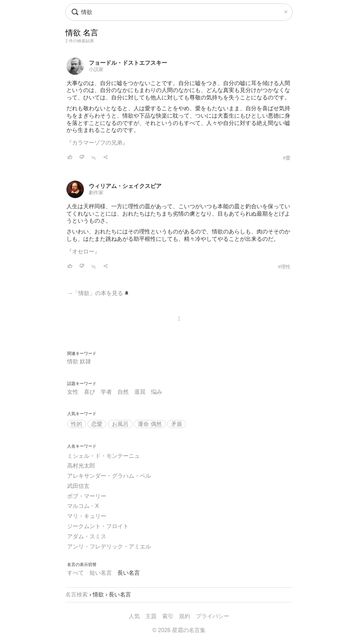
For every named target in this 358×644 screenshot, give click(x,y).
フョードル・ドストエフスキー (128, 63)
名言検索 (77, 594)
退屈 (140, 392)
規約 (185, 616)
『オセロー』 (83, 251)
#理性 (284, 267)
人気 (134, 616)
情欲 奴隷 (79, 361)
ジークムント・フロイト (98, 526)
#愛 (287, 158)
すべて (76, 573)
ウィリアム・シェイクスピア (125, 186)
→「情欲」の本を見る (98, 293)
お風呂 (120, 424)
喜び (89, 392)
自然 (123, 392)
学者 (106, 392)
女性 (73, 392)
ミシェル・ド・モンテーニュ (103, 456)
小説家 (96, 69)
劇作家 (96, 192)
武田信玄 (78, 486)
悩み (157, 392)
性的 (77, 424)
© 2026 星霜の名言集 (179, 630)
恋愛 (97, 424)
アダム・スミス (87, 536)
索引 (168, 616)
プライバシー (213, 616)
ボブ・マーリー (87, 496)
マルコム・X (83, 506)
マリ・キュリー (87, 516)
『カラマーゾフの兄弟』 (97, 143)
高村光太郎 (81, 466)
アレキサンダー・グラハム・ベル (109, 476)
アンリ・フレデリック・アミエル (109, 547)
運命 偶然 (150, 424)
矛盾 (177, 424)
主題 (151, 616)
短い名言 (101, 573)
